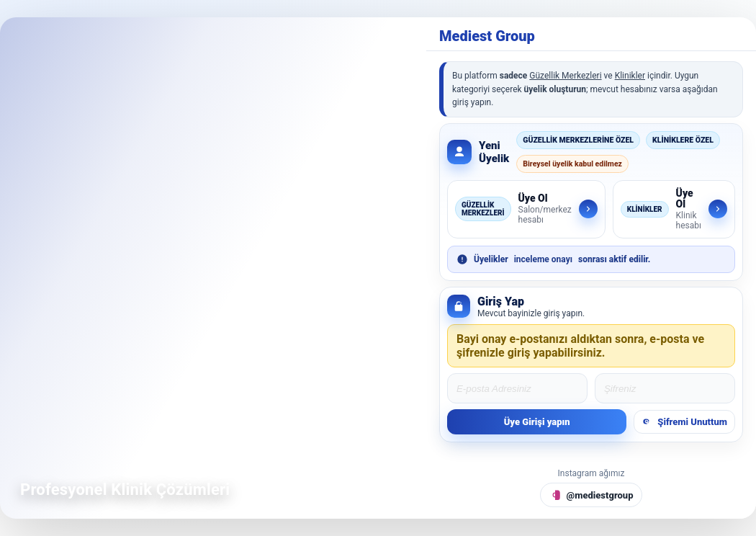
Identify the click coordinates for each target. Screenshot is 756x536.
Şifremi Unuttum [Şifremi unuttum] (684, 422)
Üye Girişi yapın (537, 422)
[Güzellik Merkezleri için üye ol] (526, 209)
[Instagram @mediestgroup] (591, 495)
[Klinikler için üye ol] (674, 209)
